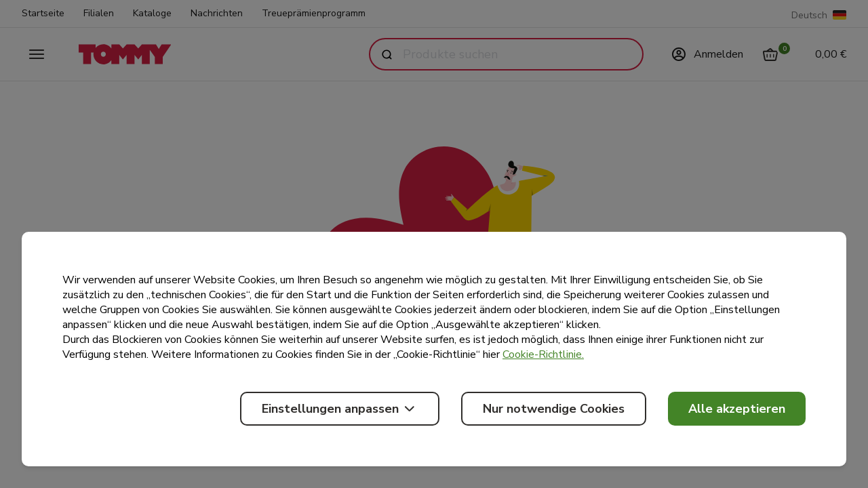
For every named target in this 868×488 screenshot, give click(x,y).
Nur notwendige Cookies (554, 409)
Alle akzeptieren (737, 409)
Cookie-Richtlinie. (543, 354)
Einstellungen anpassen (340, 409)
